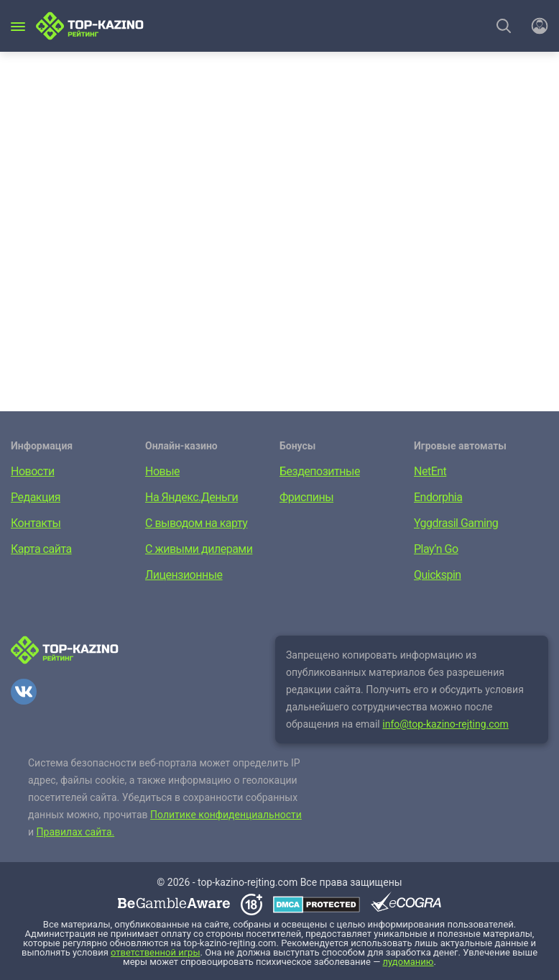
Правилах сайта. (76, 832)
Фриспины (306, 497)
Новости (33, 471)
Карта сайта (41, 549)
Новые (162, 471)
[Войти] (535, 26)
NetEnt (430, 471)
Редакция (36, 497)
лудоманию (408, 962)
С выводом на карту (196, 523)
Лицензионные (184, 575)
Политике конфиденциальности (226, 815)
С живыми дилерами (199, 549)
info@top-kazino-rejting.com (445, 724)
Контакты (36, 523)
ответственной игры (155, 952)
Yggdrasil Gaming (456, 523)
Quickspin (438, 575)
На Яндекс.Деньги (191, 497)
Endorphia (438, 497)
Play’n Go (436, 549)
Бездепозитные (320, 471)
